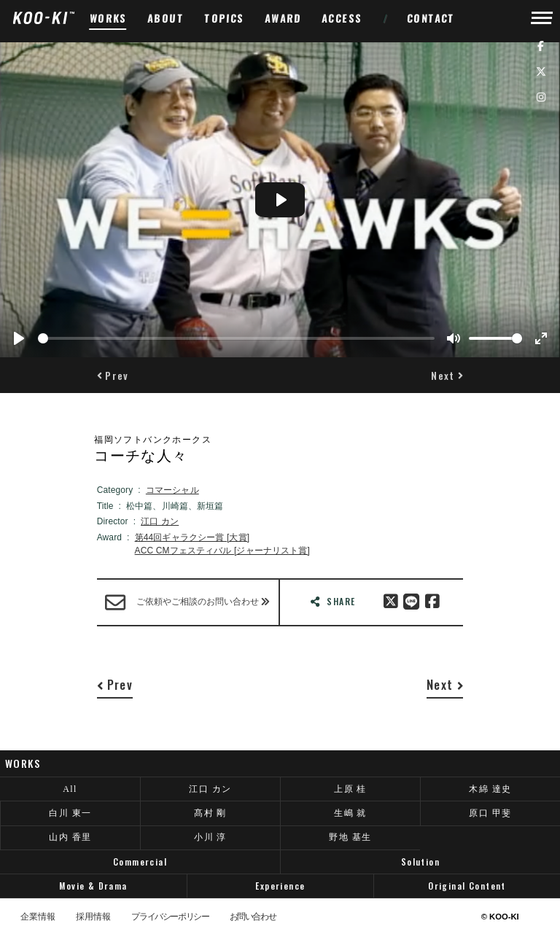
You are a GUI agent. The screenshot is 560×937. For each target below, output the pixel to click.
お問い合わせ (253, 917)
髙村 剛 (210, 813)
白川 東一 (70, 813)
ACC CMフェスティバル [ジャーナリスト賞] (223, 551)
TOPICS (225, 18)
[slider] (236, 338)
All (70, 789)
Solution (420, 862)
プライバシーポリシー (170, 917)
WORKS (109, 18)
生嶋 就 (350, 813)
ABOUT (166, 18)
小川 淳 (210, 837)
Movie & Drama (93, 886)
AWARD (283, 18)
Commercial (140, 862)
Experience (280, 886)
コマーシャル (172, 490)
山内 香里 (70, 837)
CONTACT (431, 18)
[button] (113, 375)
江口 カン (160, 521)
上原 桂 (350, 789)
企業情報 (38, 917)
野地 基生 (350, 837)
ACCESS (342, 18)
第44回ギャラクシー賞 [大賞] (192, 537)
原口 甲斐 (490, 813)
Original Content (467, 886)
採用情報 (93, 917)
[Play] (19, 338)
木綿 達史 (490, 789)
